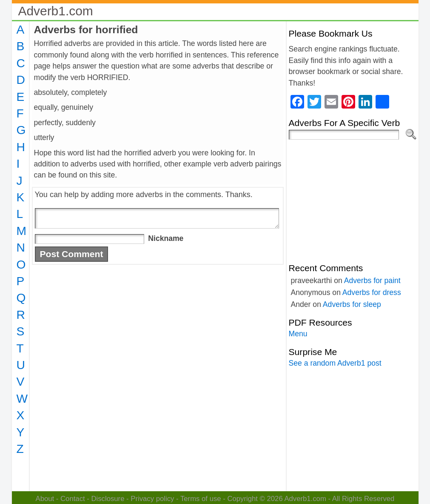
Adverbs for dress (372, 292)
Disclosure (108, 499)
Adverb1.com (56, 11)
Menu (298, 334)
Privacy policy (152, 499)
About (45, 499)
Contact (73, 499)
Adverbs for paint (372, 281)
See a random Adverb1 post (335, 363)
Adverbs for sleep (352, 304)
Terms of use (201, 499)
